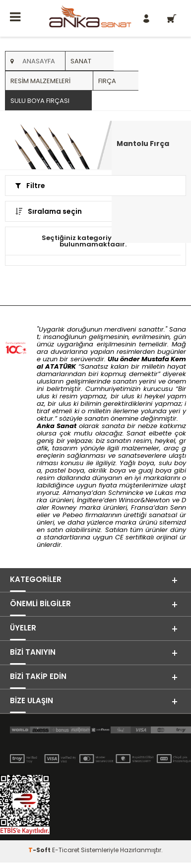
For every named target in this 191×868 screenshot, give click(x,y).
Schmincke (126, 493)
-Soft (40, 850)
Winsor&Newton (144, 500)
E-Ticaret (66, 850)
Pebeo (73, 515)
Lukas (164, 493)
